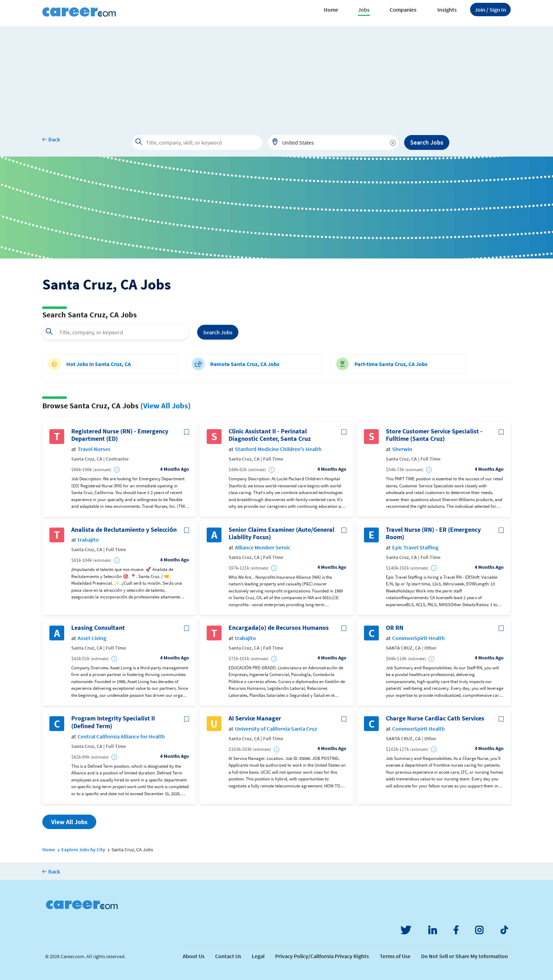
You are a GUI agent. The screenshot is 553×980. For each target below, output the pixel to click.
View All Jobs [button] (69, 822)
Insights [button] (447, 10)
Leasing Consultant (98, 628)
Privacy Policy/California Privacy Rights (322, 956)
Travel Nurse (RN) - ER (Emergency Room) (433, 533)
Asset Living (92, 638)
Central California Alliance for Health (121, 736)
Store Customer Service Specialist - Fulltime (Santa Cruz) (434, 435)
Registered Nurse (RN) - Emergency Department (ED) (120, 435)
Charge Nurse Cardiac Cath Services (435, 718)
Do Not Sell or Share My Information (464, 956)
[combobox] (333, 142)
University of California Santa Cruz (276, 729)
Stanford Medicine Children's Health (278, 449)
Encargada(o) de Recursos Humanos (279, 628)
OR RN (395, 628)
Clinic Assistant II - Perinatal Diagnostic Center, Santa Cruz (270, 435)
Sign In (490, 10)
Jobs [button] (364, 10)
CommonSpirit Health (418, 638)
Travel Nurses (94, 449)
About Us (194, 956)
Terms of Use (395, 956)
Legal (258, 956)
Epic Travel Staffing (415, 547)
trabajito (88, 540)
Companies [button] (403, 10)
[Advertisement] (276, 75)
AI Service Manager (255, 718)
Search (218, 332)
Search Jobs (427, 142)
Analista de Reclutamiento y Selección (124, 530)
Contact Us (228, 956)
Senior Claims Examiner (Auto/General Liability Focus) (281, 533)
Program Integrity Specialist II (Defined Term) (113, 722)
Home (331, 10)
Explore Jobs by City (83, 850)
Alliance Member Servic (263, 547)
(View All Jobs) (166, 406)
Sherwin (402, 449)
